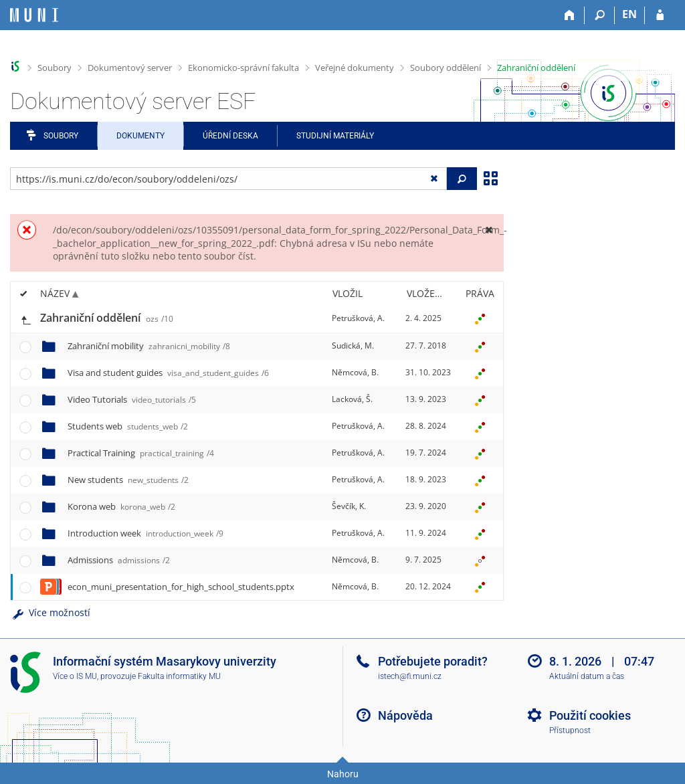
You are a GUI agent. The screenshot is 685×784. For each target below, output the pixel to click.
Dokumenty (140, 136)
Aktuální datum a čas (587, 676)
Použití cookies (590, 715)
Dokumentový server (130, 68)
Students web (128, 426)
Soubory (55, 68)
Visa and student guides (168, 373)
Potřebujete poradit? (433, 661)
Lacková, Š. (352, 399)
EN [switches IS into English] (629, 14)
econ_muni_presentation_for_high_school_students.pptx (181, 587)
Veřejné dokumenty (355, 68)
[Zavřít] (489, 230)
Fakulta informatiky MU (179, 676)
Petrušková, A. (358, 318)
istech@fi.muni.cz (410, 676)
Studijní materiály (335, 136)
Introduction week (145, 533)
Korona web (121, 506)
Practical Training (141, 453)
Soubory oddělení (446, 68)
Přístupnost (570, 730)
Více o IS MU (75, 676)
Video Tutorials (132, 399)
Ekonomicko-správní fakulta (243, 68)
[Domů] (570, 15)
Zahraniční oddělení (536, 68)
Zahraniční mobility (149, 346)
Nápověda (405, 715)
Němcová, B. (355, 372)
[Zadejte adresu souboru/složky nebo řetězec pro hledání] (228, 179)
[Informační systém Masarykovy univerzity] (34, 15)
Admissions (119, 560)
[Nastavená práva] (480, 318)
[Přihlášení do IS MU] (660, 15)
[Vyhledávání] (600, 15)
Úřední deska (230, 136)
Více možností (50, 612)
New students (128, 480)
